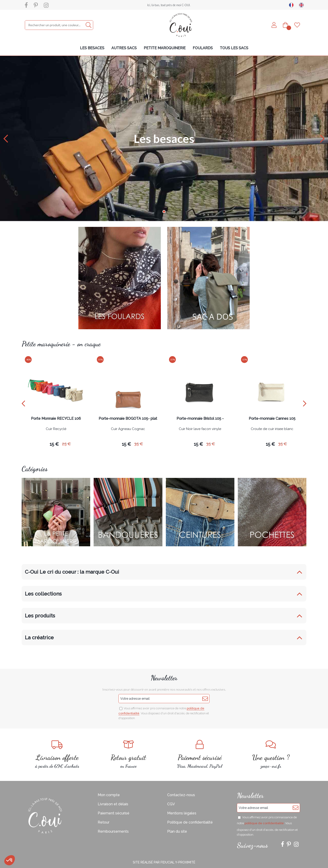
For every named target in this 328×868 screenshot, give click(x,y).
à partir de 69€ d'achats (57, 754)
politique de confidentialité (264, 823)
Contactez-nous (181, 795)
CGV (171, 804)
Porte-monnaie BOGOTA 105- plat (128, 419)
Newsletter (164, 678)
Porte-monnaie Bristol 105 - (200, 419)
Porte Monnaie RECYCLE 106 (56, 419)
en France (129, 754)
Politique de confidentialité (190, 822)
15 (54, 444)
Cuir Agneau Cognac (128, 429)
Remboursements (113, 831)
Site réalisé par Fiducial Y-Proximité (164, 862)
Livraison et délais (113, 804)
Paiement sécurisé (114, 813)
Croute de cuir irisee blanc (272, 429)
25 (66, 444)
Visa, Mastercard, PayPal (200, 754)
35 (139, 444)
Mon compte (109, 795)
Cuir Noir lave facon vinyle (200, 429)
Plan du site (177, 831)
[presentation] (23, 403)
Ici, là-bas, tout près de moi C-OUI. (169, 5)
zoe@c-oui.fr (271, 754)
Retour (104, 822)
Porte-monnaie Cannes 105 (272, 419)
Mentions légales (182, 813)
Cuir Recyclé (56, 429)
